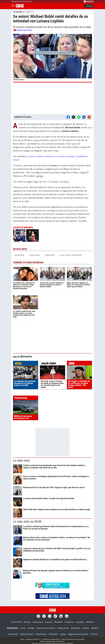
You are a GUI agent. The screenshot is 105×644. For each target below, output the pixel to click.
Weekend (58, 622)
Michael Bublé (19, 255)
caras (79, 364)
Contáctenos (41, 634)
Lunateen (80, 622)
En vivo (89, 6)
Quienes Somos (27, 634)
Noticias (27, 622)
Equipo (63, 634)
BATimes (90, 622)
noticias (26, 364)
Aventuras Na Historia (46, 628)
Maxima (95, 628)
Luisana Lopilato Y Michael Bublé (70, 255)
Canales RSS (13, 634)
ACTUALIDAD (18, 12)
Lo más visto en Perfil (27, 522)
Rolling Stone (63, 628)
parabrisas (26, 398)
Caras (23, 628)
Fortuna (49, 622)
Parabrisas (69, 622)
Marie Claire (38, 622)
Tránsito (94, 634)
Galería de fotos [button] (23, 30)
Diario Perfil (16, 622)
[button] (52, 58)
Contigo (31, 628)
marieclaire (52, 364)
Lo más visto (21, 460)
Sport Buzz (76, 628)
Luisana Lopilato (34, 255)
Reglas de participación (78, 634)
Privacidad (53, 634)
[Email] (89, 117)
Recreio (86, 628)
